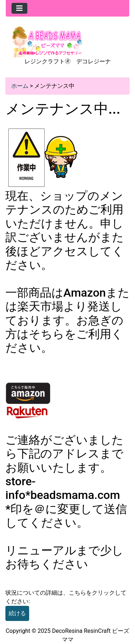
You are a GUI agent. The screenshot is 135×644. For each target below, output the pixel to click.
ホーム (20, 86)
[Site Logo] (47, 41)
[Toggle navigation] (19, 8)
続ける (17, 613)
